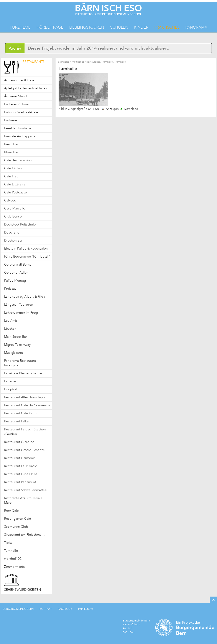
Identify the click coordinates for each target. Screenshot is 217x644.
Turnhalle (107, 62)
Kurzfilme (20, 27)
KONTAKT (46, 609)
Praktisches (167, 27)
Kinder (141, 27)
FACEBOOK (65, 609)
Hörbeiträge (50, 27)
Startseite (64, 62)
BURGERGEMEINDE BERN (18, 609)
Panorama (196, 27)
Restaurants (93, 62)
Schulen (119, 27)
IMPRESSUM (86, 609)
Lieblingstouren (87, 27)
